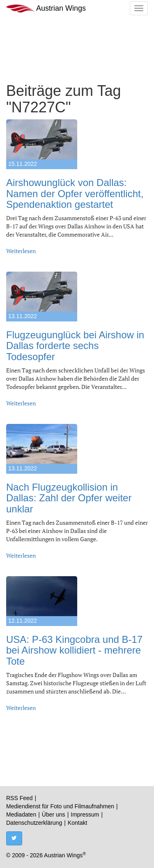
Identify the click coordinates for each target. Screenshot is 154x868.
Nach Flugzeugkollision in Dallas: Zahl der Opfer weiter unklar (69, 498)
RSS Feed (20, 798)
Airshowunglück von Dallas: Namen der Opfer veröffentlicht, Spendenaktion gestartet (75, 193)
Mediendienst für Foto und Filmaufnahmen (60, 806)
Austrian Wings (46, 8)
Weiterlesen (21, 251)
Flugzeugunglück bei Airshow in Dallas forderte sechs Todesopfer (75, 346)
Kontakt (77, 823)
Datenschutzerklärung (34, 823)
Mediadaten (21, 814)
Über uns (54, 814)
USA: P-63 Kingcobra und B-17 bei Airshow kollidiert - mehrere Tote (74, 650)
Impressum (85, 814)
